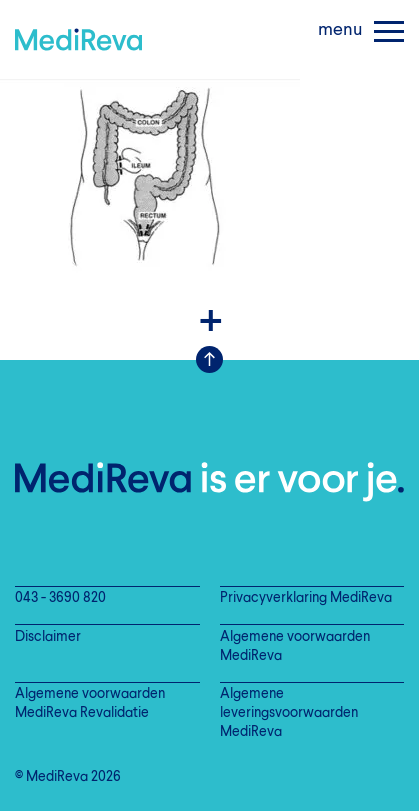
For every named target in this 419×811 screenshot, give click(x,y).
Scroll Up (209, 359)
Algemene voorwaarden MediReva (295, 647)
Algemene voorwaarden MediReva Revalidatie (90, 704)
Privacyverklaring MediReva (306, 598)
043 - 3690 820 (60, 598)
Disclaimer (48, 637)
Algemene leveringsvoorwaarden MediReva (289, 713)
